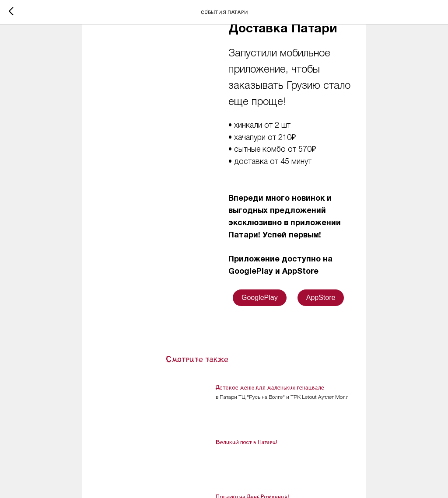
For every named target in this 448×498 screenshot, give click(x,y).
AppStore (321, 298)
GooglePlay (260, 298)
